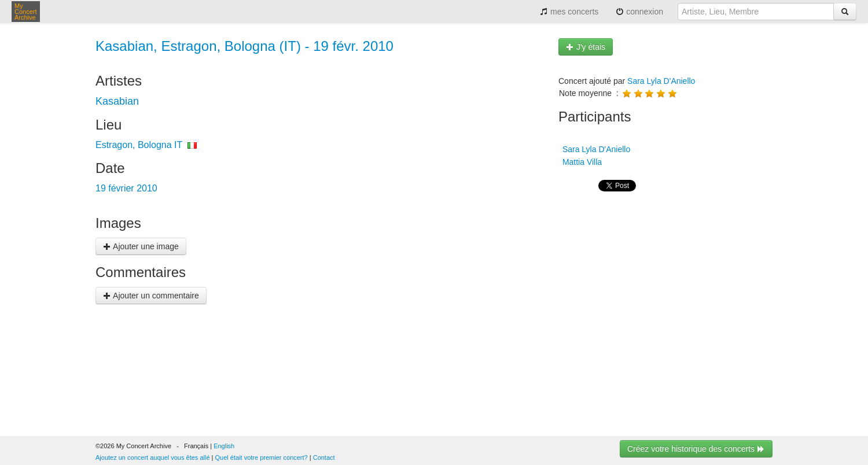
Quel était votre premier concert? (262, 457)
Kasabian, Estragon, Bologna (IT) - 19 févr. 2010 (244, 46)
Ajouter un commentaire (151, 296)
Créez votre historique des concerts (696, 449)
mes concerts (569, 12)
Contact (324, 457)
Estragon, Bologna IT (139, 145)
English (224, 446)
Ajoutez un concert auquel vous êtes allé (153, 457)
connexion (639, 12)
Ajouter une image (141, 246)
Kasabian (117, 101)
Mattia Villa (581, 162)
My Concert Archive (26, 12)
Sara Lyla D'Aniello (661, 81)
